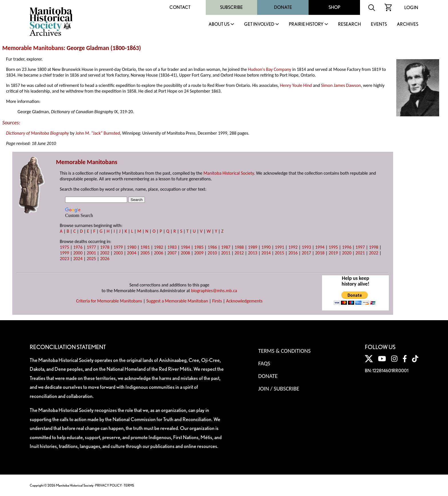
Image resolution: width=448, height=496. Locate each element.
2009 (199, 253)
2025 (91, 259)
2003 (118, 253)
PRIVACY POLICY (109, 485)
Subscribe (231, 7)
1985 (199, 247)
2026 (105, 259)
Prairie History (306, 24)
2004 (132, 253)
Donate (283, 7)
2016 (293, 253)
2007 (172, 253)
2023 (64, 259)
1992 (293, 247)
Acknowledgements (244, 301)
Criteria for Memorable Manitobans (109, 301)
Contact (180, 7)
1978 (105, 247)
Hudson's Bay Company (270, 69)
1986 (212, 247)
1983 (172, 247)
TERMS (129, 485)
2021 (360, 253)
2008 (185, 253)
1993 (306, 247)
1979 (118, 247)
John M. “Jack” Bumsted (98, 133)
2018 (320, 253)
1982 (159, 247)
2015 (279, 253)
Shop (334, 7)
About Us (219, 24)
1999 (64, 253)
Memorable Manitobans (33, 48)
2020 (347, 253)
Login (411, 8)
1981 (145, 247)
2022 (373, 253)
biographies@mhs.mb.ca (214, 291)
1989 (253, 247)
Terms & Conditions (284, 351)
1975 (64, 247)
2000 (78, 253)
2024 (78, 259)
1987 (226, 247)
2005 (145, 253)
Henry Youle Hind (296, 85)
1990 (266, 247)
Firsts (217, 301)
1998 (373, 247)
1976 (78, 247)
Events (379, 24)
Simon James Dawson (341, 85)
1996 (347, 247)
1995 (333, 247)
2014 (266, 253)
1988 (239, 247)
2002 (105, 253)
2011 (226, 253)
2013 (253, 253)
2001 (91, 253)
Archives (408, 24)
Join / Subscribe (279, 389)
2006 (159, 253)
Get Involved (259, 24)
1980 (132, 247)
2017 (306, 253)
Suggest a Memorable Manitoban (177, 301)
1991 (279, 247)
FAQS (264, 363)
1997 (360, 247)
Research (349, 24)
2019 (333, 253)
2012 (239, 253)
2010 (212, 253)
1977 (91, 247)
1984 (185, 247)
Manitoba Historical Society (229, 173)
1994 (320, 247)
